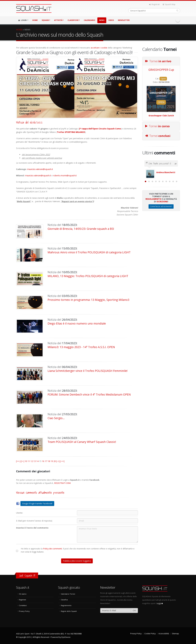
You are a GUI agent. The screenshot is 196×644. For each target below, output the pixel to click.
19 (52, 461)
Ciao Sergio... (56, 418)
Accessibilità (164, 634)
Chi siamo (23, 594)
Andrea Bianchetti (166, 172)
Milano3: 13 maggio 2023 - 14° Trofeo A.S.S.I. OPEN (81, 347)
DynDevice (66, 637)
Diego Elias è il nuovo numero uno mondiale (77, 323)
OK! (134, 610)
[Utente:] (107, 513)
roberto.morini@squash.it (65, 175)
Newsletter (124, 20)
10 (26, 461)
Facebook (178, 20)
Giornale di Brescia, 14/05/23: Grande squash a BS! (81, 229)
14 (37, 461)
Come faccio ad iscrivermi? (161, 238)
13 (35, 461)
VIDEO (111, 20)
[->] (58, 461)
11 (29, 461)
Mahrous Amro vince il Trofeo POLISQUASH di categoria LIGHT (89, 252)
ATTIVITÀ (59, 20)
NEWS (102, 20)
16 (43, 461)
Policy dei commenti (53, 549)
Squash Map (169, 4)
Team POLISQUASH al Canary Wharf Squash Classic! (82, 442)
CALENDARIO (90, 20)
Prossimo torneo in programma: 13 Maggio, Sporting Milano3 (88, 300)
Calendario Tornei (68, 594)
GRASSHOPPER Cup (161, 70)
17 (46, 461)
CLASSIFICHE (74, 20)
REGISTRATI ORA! (62, 483)
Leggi (160, 603)
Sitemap (175, 634)
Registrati (154, 4)
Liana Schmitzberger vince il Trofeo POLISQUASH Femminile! (88, 371)
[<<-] (18, 461)
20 (55, 461)
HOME (35, 20)
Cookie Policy (150, 634)
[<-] (23, 461)
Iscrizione (162, 233)
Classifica (64, 600)
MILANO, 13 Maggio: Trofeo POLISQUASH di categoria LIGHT (88, 276)
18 (49, 461)
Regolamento (153, 230)
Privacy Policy (24, 611)
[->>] (62, 461)
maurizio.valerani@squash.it (40, 169)
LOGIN (23, 20)
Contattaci (23, 605)
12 (32, 461)
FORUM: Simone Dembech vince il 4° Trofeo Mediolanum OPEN (89, 394)
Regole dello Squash (69, 611)
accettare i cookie (99, 48)
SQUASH (46, 20)
